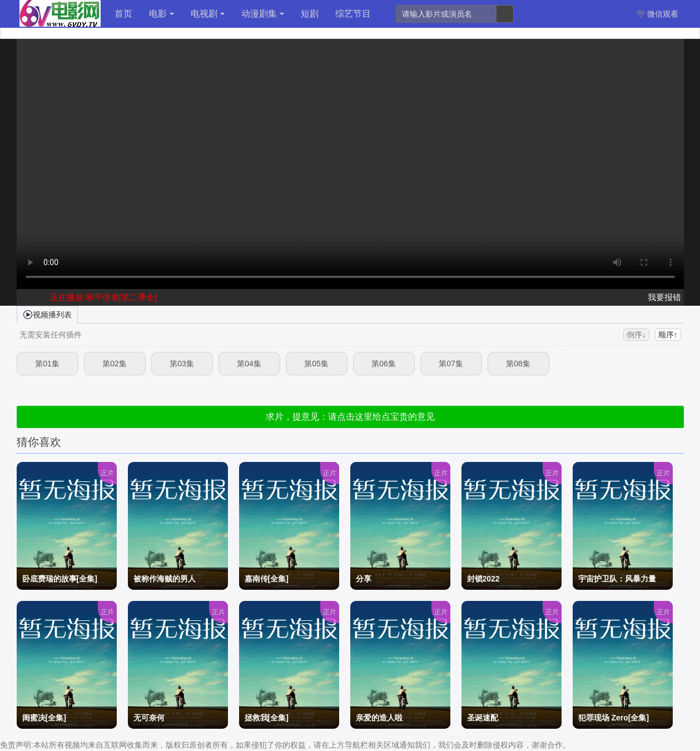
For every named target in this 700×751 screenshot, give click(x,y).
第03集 (182, 364)
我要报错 (664, 297)
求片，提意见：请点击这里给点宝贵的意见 (350, 417)
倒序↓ (636, 335)
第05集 (316, 364)
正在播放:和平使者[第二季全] (104, 297)
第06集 (384, 364)
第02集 (115, 364)
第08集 (518, 364)
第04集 (249, 364)
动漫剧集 (263, 14)
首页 (123, 14)
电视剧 (208, 14)
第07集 (451, 364)
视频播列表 (47, 314)
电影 (162, 14)
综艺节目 (353, 14)
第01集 (47, 364)
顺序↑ (668, 335)
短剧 (310, 14)
